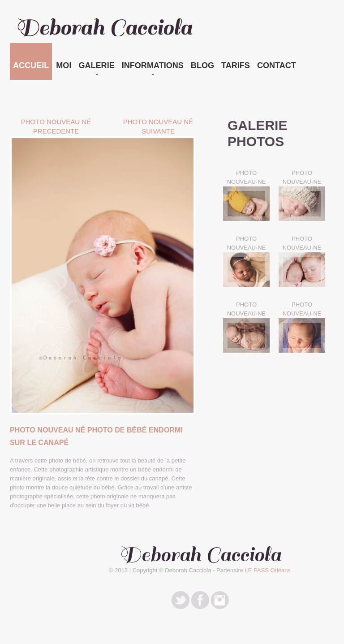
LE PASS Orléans (268, 570)
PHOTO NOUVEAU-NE (247, 177)
